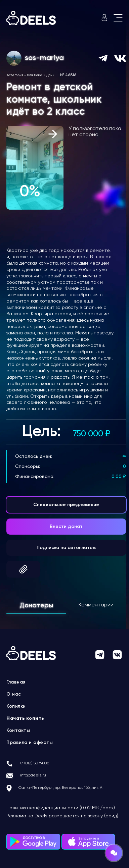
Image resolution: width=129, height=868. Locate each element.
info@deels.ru (33, 775)
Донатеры (36, 606)
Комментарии (96, 605)
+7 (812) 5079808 (34, 763)
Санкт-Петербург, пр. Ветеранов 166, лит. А (60, 788)
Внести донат (66, 527)
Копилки (16, 706)
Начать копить (25, 718)
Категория (15, 75)
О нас (14, 694)
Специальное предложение (66, 505)
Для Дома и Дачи (41, 75)
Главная (16, 682)
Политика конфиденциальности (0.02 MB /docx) (61, 808)
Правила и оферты (30, 743)
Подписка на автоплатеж (66, 548)
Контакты (18, 730)
